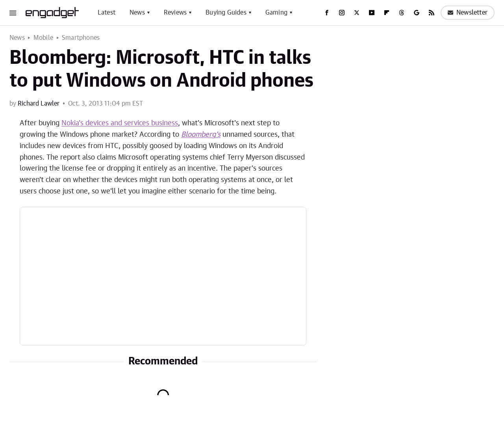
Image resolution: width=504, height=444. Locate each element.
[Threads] (402, 13)
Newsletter (468, 13)
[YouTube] (372, 13)
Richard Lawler (39, 104)
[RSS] (432, 13)
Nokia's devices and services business (120, 123)
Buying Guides (226, 13)
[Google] (417, 13)
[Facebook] (327, 13)
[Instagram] (342, 13)
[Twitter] (357, 13)
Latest (107, 13)
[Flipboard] (387, 13)
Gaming (276, 13)
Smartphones (81, 38)
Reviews (175, 13)
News (137, 13)
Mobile (43, 38)
